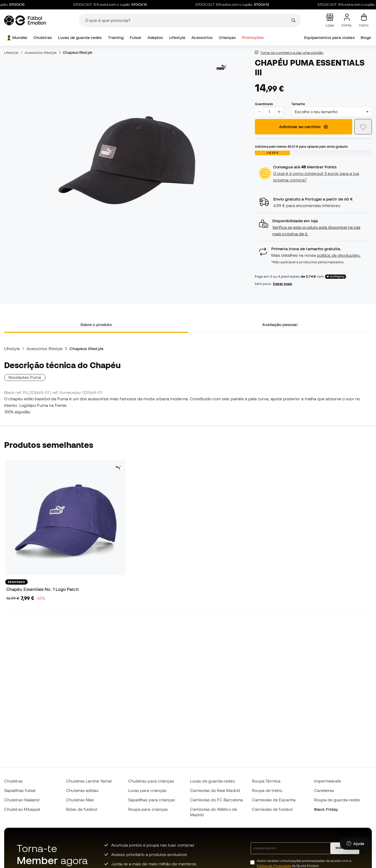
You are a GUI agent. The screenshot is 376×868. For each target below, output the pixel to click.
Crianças (227, 38)
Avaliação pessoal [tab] (280, 324)
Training (116, 38)
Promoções (253, 38)
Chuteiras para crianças (151, 781)
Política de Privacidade (274, 866)
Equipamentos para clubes (330, 38)
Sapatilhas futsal (20, 790)
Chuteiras (43, 38)
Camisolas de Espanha (274, 800)
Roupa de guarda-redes (337, 800)
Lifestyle (177, 38)
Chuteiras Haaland (22, 800)
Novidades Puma (25, 377)
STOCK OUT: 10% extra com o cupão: (115, 5)
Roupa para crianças (148, 809)
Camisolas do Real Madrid (215, 790)
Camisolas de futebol (272, 809)
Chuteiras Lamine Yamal (89, 781)
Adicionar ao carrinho (304, 127)
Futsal (136, 38)
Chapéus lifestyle (77, 53)
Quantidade (264, 104)
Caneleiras (324, 790)
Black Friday (326, 809)
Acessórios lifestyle (41, 53)
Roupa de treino (267, 790)
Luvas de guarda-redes (80, 38)
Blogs (366, 38)
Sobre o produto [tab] (96, 324)
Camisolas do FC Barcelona (216, 800)
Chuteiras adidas (82, 790)
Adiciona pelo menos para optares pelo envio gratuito (301, 146)
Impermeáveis (328, 781)
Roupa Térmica (266, 781)
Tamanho (298, 104)
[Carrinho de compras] (364, 20)
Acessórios (202, 38)
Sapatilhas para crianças (152, 800)
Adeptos (155, 38)
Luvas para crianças (147, 790)
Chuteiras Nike (80, 800)
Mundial (17, 38)
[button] (313, 227)
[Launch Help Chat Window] (355, 844)
